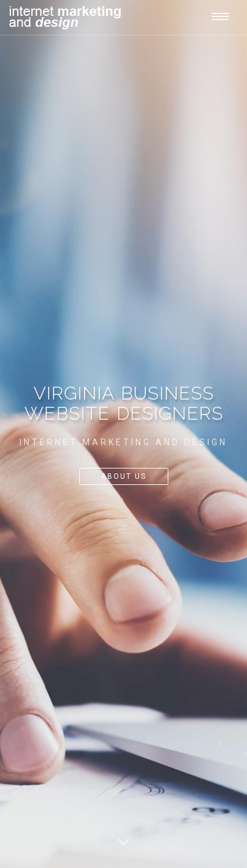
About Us (124, 476)
